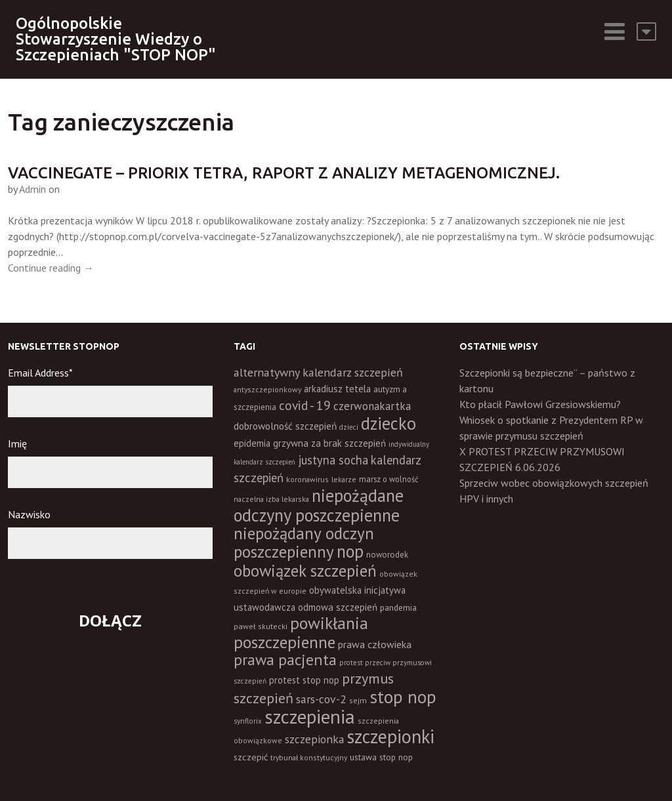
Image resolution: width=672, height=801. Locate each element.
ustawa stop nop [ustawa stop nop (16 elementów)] (381, 757)
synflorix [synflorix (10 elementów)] (248, 721)
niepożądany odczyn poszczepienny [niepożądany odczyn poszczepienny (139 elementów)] (304, 542)
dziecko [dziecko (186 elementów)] (388, 423)
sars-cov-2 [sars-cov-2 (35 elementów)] (321, 699)
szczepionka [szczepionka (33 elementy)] (314, 739)
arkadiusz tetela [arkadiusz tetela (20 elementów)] (337, 389)
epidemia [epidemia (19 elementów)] (252, 443)
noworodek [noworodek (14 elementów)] (387, 555)
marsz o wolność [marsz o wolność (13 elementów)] (389, 479)
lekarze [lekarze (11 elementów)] (344, 479)
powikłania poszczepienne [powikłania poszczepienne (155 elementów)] (301, 632)
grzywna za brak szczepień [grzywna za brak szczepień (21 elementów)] (329, 443)
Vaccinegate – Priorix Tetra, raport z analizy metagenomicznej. (284, 173)
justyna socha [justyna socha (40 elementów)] (333, 460)
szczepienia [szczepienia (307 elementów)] (310, 716)
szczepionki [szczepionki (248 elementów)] (390, 736)
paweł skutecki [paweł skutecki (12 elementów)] (261, 626)
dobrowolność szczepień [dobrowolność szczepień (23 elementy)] (285, 426)
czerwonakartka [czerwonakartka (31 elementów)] (372, 406)
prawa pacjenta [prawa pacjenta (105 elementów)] (285, 660)
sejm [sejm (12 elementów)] (358, 700)
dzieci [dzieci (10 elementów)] (349, 427)
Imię (17, 443)
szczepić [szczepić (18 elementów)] (251, 757)
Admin (32, 189)
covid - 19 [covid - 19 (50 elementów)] (305, 405)
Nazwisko (29, 514)
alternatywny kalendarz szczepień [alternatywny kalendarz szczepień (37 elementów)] (318, 372)
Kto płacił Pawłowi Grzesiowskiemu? (540, 404)
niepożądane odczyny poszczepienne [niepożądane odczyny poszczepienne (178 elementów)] (319, 505)
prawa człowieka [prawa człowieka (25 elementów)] (375, 644)
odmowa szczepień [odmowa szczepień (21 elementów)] (338, 607)
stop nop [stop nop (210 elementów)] (403, 697)
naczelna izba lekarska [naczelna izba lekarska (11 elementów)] (271, 499)
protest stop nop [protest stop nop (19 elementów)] (304, 680)
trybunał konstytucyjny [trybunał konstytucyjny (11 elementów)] (309, 757)
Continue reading (51, 268)
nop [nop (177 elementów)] (350, 551)
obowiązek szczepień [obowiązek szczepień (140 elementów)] (305, 570)
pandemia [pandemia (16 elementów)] (398, 607)
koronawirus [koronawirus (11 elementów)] (307, 479)
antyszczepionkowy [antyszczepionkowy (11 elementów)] (267, 389)
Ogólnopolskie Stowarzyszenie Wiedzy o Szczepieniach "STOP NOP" (116, 39)
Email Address (40, 373)
